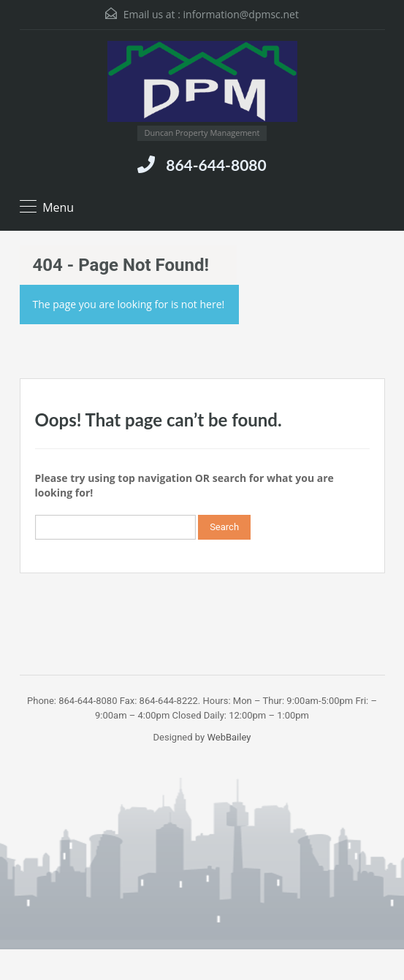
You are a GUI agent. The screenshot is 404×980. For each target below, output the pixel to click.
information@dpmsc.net (241, 14)
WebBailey (229, 737)
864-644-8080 (216, 165)
